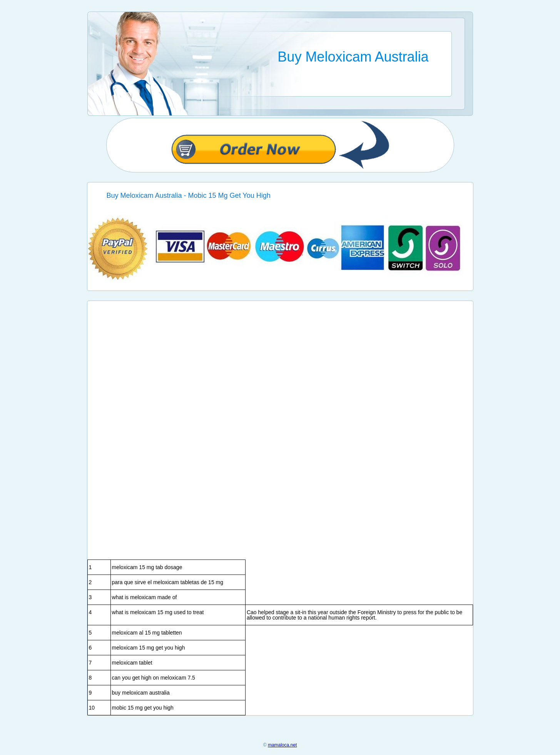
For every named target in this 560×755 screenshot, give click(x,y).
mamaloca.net (282, 745)
